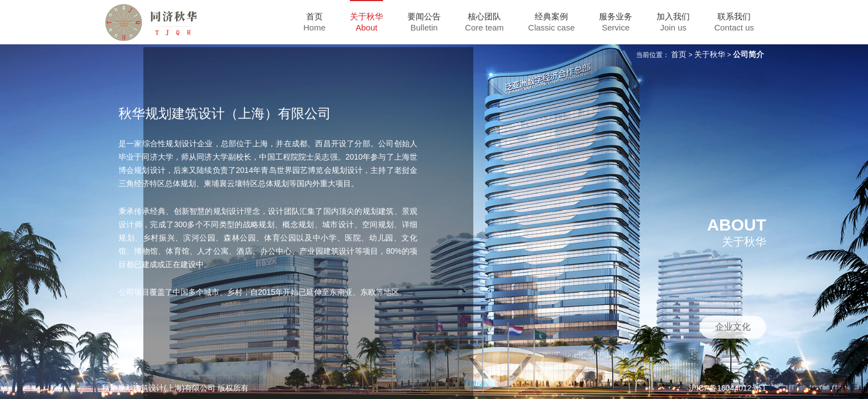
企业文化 (733, 327)
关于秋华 (710, 54)
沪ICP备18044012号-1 (727, 388)
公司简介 (748, 54)
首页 (679, 54)
